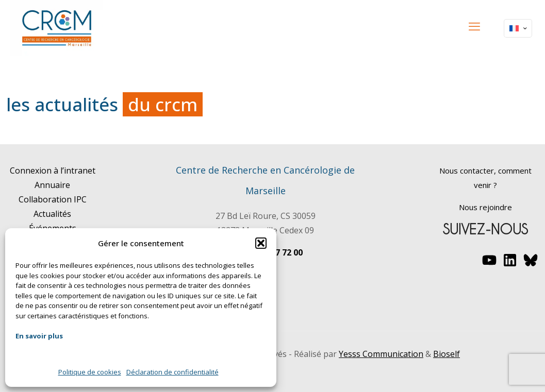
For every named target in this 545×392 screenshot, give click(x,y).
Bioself (447, 354)
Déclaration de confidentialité (172, 372)
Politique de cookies (90, 372)
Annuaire (52, 185)
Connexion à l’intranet (53, 171)
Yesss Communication (381, 354)
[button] (261, 243)
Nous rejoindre (485, 207)
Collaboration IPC (53, 199)
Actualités (52, 214)
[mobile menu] (474, 26)
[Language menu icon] (518, 28)
